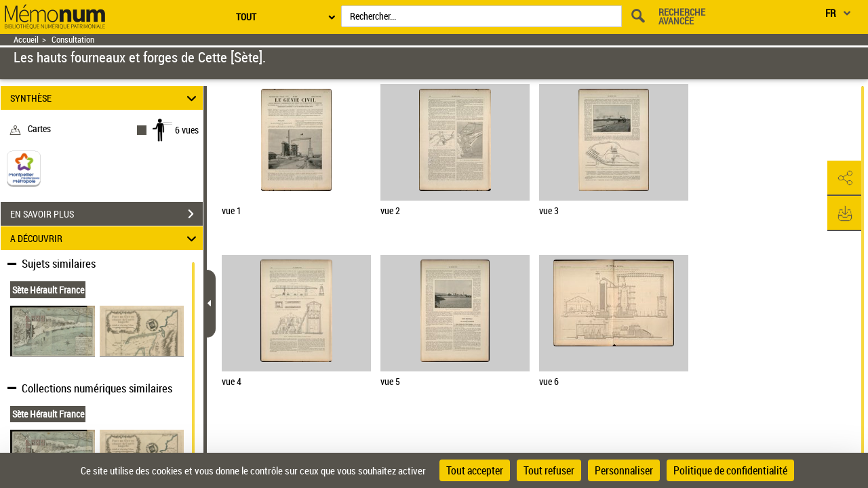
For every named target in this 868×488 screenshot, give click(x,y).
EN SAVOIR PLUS (106, 214)
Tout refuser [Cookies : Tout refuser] (549, 470)
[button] (844, 178)
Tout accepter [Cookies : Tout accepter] (475, 470)
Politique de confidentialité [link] (730, 470)
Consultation (73, 40)
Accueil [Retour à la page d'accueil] (26, 40)
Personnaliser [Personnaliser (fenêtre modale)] (624, 470)
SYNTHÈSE (105, 98)
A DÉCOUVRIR (105, 238)
